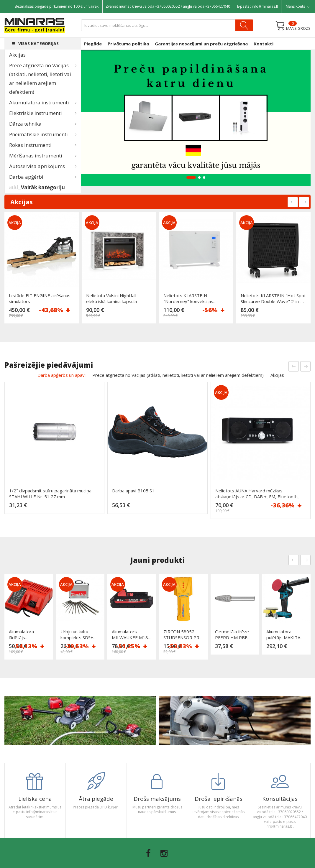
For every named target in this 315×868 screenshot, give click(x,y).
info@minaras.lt (265, 6)
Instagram (164, 853)
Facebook (148, 853)
